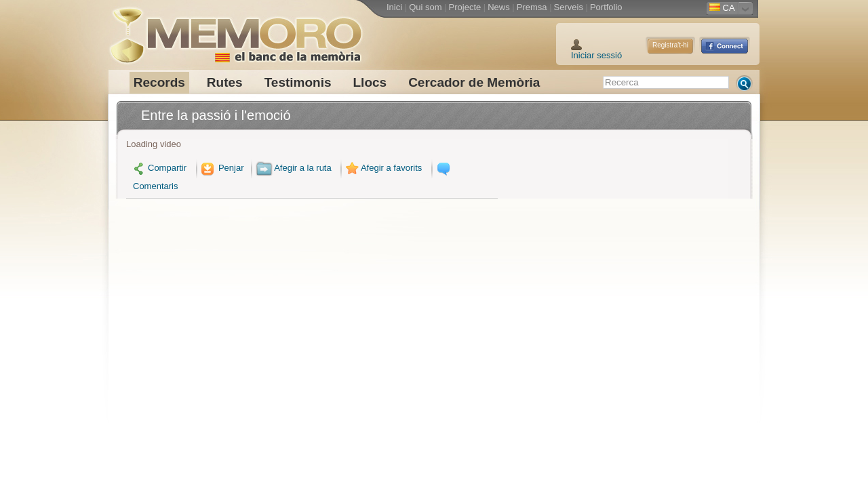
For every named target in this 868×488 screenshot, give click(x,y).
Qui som (425, 7)
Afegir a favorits (382, 168)
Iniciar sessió (596, 55)
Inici (394, 7)
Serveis (569, 7)
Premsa (532, 7)
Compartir (160, 168)
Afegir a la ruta (294, 168)
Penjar (221, 168)
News (499, 7)
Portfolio (606, 7)
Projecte (465, 7)
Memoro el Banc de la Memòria (235, 30)
